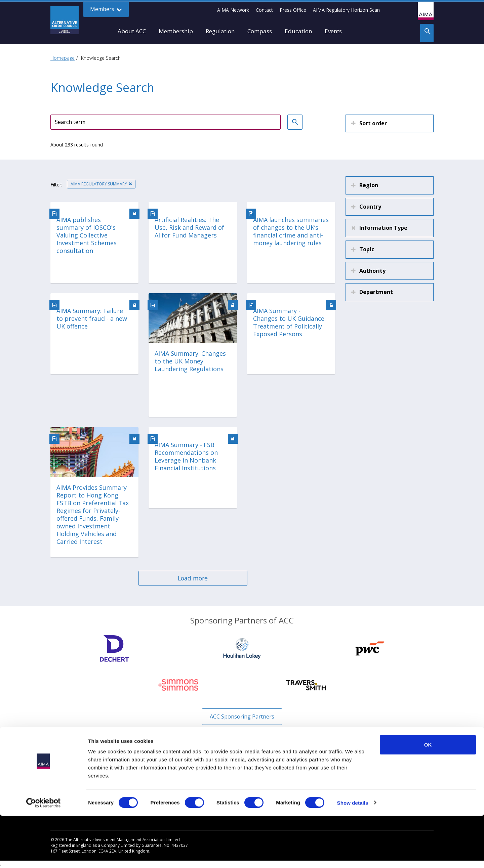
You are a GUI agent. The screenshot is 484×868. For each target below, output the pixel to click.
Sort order (373, 123)
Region (369, 185)
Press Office (293, 10)
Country (370, 207)
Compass (260, 31)
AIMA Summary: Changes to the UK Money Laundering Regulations (190, 361)
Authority (372, 271)
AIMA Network (233, 10)
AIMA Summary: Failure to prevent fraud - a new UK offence (92, 319)
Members (106, 9)
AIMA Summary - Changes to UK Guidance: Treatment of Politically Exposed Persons (289, 322)
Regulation (220, 31)
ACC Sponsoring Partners (242, 717)
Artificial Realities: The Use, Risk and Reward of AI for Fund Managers (189, 228)
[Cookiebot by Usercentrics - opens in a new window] (44, 855)
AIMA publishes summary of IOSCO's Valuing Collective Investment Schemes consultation (87, 235)
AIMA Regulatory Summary (99, 184)
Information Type (383, 228)
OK (428, 797)
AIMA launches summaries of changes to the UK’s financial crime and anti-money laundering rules (291, 231)
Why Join (60, 773)
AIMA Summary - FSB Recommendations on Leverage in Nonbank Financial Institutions (186, 457)
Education (298, 31)
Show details (353, 855)
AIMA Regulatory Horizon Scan (346, 10)
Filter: (56, 185)
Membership (176, 31)
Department (376, 292)
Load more (193, 578)
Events (333, 31)
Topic (367, 249)
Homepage (63, 58)
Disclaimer (258, 773)
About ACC (132, 31)
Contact (264, 10)
